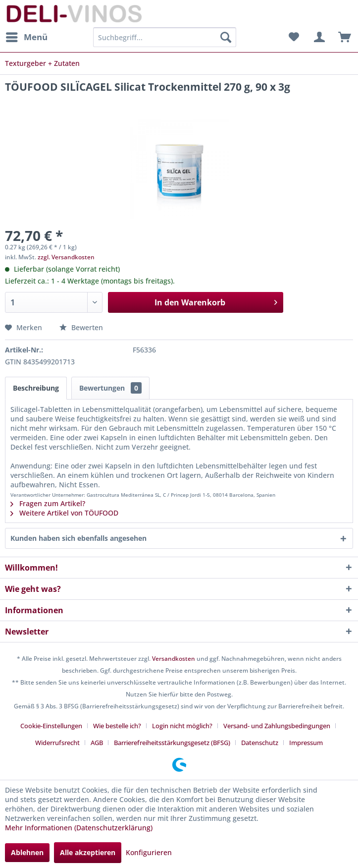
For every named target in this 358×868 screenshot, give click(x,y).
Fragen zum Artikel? (48, 503)
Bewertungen (110, 388)
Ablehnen (27, 852)
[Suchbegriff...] (165, 37)
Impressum (306, 743)
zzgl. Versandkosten (66, 257)
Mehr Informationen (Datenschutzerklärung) (79, 828)
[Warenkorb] (342, 37)
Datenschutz (260, 743)
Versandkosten (174, 659)
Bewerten (81, 327)
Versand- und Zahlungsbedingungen (277, 726)
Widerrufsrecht (57, 743)
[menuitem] (26, 37)
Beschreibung (36, 388)
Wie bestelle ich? (117, 726)
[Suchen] (226, 37)
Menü (27, 36)
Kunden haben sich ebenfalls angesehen (78, 538)
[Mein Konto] (318, 37)
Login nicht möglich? (182, 726)
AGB (97, 743)
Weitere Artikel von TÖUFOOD (64, 513)
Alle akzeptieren (88, 852)
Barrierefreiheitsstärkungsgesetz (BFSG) (172, 743)
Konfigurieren (149, 852)
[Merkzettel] (294, 37)
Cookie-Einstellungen (51, 726)
